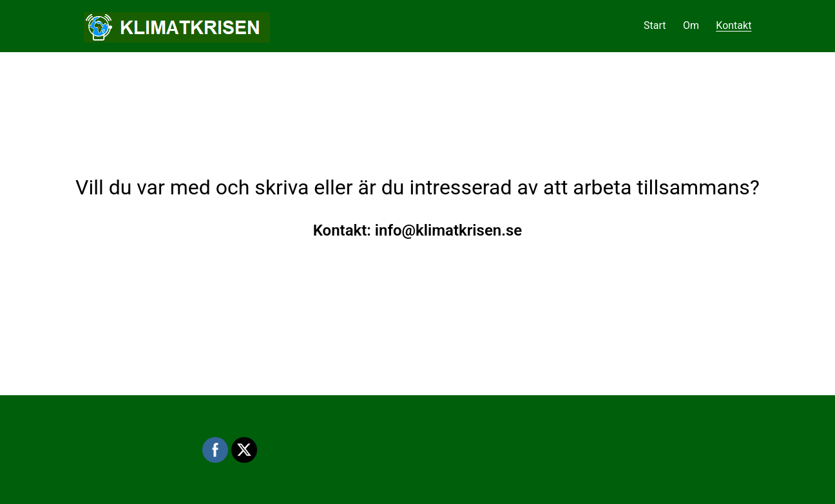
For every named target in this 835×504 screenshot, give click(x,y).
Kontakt (734, 25)
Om (691, 25)
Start (655, 25)
